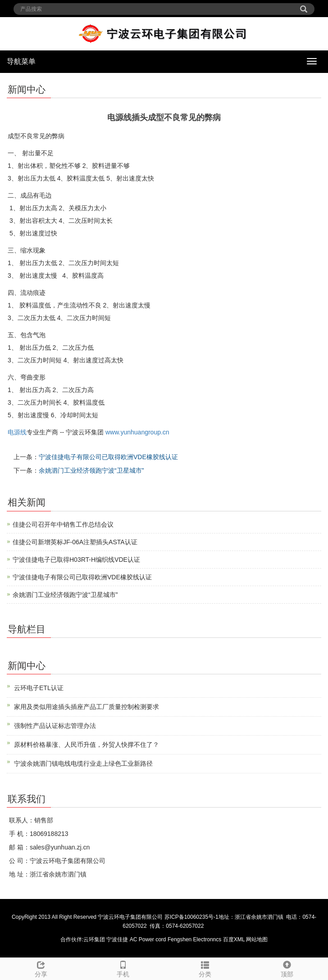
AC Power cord (148, 939)
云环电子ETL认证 (39, 688)
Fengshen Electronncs (194, 939)
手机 (123, 968)
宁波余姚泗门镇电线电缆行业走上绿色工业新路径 (83, 763)
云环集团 (94, 939)
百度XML (234, 939)
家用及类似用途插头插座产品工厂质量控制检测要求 (87, 707)
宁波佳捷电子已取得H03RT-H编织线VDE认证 (76, 560)
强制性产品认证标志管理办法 (55, 726)
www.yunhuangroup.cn (137, 432)
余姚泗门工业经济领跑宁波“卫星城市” (91, 470)
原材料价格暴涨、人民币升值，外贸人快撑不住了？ (87, 745)
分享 (41, 968)
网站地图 (257, 939)
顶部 (287, 968)
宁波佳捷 (118, 939)
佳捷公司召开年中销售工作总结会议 (63, 524)
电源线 (17, 432)
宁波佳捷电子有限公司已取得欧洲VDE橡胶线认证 (108, 457)
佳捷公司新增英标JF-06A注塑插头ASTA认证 (75, 542)
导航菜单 (21, 61)
